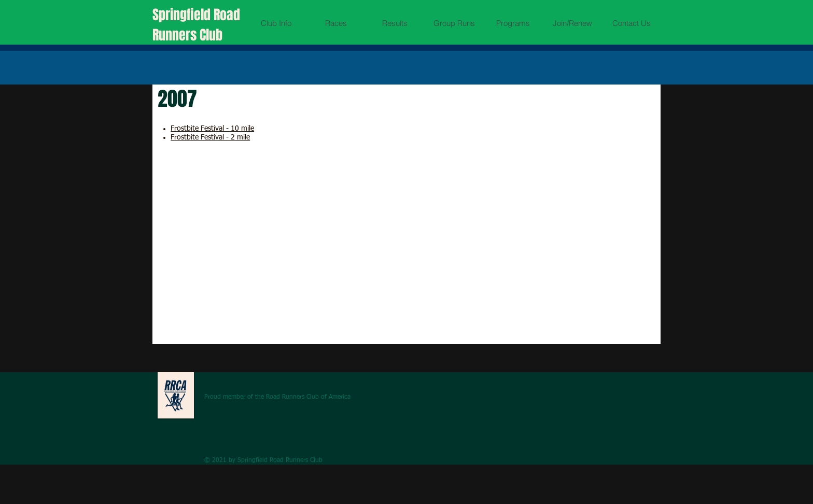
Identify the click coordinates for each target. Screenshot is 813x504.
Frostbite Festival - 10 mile (212, 129)
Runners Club (187, 35)
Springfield (183, 15)
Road (227, 15)
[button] (276, 23)
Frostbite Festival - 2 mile (210, 137)
